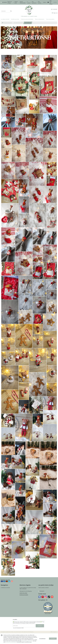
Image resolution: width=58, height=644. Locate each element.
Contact (44, 2)
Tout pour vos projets (7, 23)
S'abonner (40, 626)
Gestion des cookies (23, 593)
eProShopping (31, 632)
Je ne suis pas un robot (19, 628)
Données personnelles (24, 595)
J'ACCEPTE (53, 639)
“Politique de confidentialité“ (11, 642)
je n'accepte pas (42, 639)
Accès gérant (54, 632)
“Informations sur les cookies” (27, 641)
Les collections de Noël (18, 23)
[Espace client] (54, 9)
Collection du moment (5, 588)
